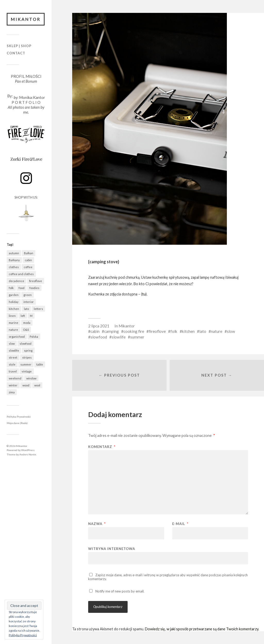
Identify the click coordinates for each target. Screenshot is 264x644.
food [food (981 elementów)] (22, 288)
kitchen (188, 331)
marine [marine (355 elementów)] (14, 323)
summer (137, 337)
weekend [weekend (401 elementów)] (15, 378)
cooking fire (134, 331)
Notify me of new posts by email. (120, 591)
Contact (16, 53)
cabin (95, 331)
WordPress (28, 450)
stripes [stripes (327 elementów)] (27, 357)
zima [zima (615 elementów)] (12, 392)
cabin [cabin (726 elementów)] (28, 260)
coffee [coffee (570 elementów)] (28, 267)
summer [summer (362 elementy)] (26, 364)
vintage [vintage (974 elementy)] (27, 371)
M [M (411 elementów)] (31, 316)
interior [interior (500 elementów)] (29, 302)
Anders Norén (28, 454)
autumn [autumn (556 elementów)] (14, 253)
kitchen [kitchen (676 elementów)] (14, 309)
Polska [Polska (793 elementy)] (34, 337)
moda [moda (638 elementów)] (27, 323)
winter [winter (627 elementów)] (13, 385)
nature (217, 331)
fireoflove (157, 331)
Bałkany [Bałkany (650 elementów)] (14, 260)
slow (231, 331)
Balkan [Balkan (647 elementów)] (29, 253)
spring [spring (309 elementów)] (28, 350)
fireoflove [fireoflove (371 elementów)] (36, 281)
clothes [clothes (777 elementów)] (14, 267)
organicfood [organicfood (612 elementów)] (17, 337)
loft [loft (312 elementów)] (23, 316)
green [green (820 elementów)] (28, 295)
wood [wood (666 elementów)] (26, 385)
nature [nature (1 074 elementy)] (13, 330)
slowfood (99, 337)
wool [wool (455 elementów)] (37, 385)
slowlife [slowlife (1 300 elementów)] (14, 350)
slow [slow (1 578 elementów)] (12, 344)
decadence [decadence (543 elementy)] (16, 281)
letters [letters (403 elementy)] (38, 309)
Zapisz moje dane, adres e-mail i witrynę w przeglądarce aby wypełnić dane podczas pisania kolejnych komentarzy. (168, 577)
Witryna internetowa (112, 549)
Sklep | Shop (19, 46)
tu (144, 294)
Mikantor (26, 19)
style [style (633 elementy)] (12, 364)
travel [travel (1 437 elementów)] (13, 371)
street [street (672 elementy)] (13, 357)
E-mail (180, 524)
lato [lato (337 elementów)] (26, 309)
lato (203, 331)
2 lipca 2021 (99, 326)
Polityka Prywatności (19, 417)
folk (174, 331)
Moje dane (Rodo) (17, 423)
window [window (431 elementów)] (31, 378)
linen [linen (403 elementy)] (12, 316)
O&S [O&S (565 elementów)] (26, 330)
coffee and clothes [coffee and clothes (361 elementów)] (21, 274)
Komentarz (102, 447)
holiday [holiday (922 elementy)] (14, 302)
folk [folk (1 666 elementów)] (11, 288)
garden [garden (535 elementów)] (14, 295)
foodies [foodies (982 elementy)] (34, 288)
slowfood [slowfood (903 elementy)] (26, 344)
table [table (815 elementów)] (40, 364)
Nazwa (97, 524)
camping (112, 331)
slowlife (119, 337)
